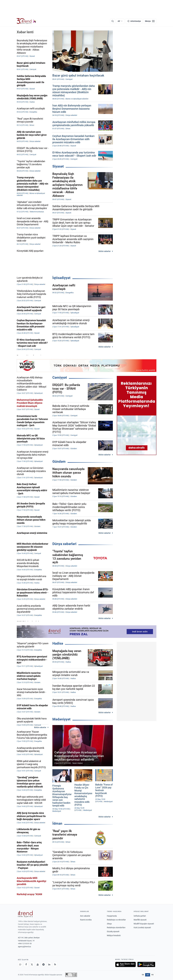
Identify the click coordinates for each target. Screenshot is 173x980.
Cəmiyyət (60, 377)
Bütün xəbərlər (105, 251)
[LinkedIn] (49, 964)
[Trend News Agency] (25, 914)
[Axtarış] (113, 21)
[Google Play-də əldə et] (146, 964)
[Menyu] (150, 21)
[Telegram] (44, 964)
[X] (32, 964)
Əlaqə (109, 924)
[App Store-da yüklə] (125, 964)
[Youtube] (38, 964)
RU (153, 975)
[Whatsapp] (20, 964)
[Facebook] (26, 964)
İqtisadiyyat (61, 278)
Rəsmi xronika (86, 920)
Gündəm (59, 462)
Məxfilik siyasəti (140, 920)
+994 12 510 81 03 (25, 944)
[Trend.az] (27, 21)
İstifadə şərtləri (140, 916)
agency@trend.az (24, 947)
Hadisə (58, 643)
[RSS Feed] (55, 964)
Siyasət (58, 166)
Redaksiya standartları (116, 928)
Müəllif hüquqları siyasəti (144, 924)
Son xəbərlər (85, 916)
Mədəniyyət (61, 719)
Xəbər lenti (25, 32)
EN (143, 975)
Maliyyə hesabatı (114, 935)
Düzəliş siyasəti (113, 931)
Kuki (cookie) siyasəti (142, 928)
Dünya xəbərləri (64, 544)
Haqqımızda (112, 916)
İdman (57, 823)
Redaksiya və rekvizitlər (116, 920)
